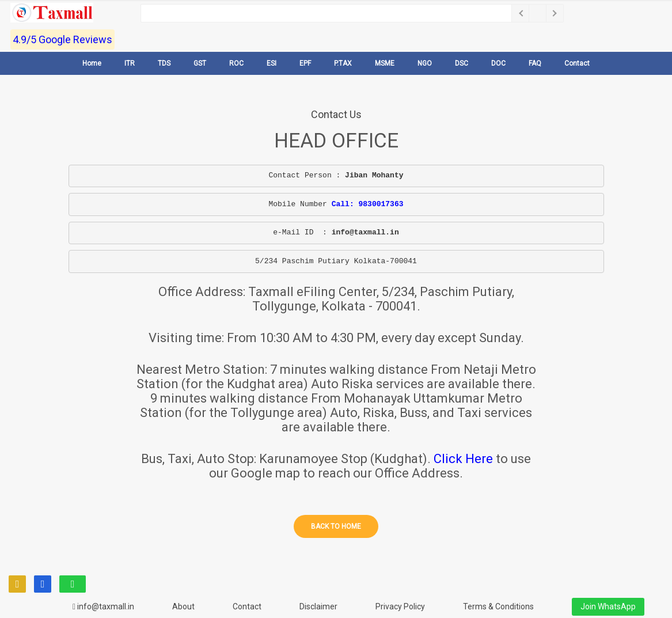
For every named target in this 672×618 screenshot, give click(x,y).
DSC (462, 63)
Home (92, 63)
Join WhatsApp (608, 606)
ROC (236, 63)
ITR (130, 63)
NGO (425, 63)
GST (200, 63)
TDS (164, 63)
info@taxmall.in (103, 606)
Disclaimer (318, 606)
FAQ (535, 63)
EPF (305, 63)
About (183, 606)
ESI (272, 63)
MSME (385, 63)
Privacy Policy (400, 606)
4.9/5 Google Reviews (62, 39)
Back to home (336, 526)
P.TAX (343, 63)
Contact (577, 63)
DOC (498, 63)
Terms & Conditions (498, 606)
